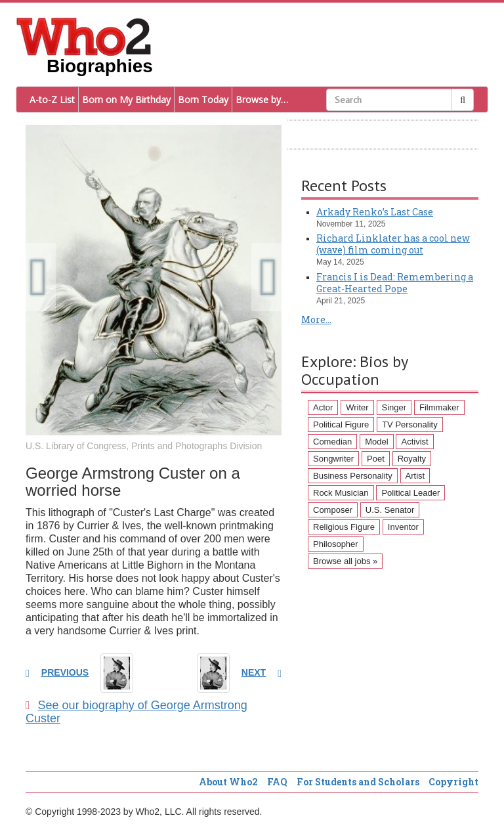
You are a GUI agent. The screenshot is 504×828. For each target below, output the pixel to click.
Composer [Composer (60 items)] (333, 510)
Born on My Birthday (126, 99)
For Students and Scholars (358, 782)
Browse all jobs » (345, 561)
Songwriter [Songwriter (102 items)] (333, 459)
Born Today (203, 99)
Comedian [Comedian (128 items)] (332, 442)
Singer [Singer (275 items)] (394, 407)
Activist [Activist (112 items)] (414, 442)
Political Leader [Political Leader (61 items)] (410, 493)
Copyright (453, 782)
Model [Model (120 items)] (376, 442)
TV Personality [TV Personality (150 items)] (410, 425)
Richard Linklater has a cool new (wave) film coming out (393, 244)
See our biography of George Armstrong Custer (136, 712)
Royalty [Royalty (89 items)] (412, 459)
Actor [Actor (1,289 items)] (323, 407)
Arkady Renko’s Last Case (375, 212)
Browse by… (262, 99)
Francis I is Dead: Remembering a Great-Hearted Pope (395, 283)
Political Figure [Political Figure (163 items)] (341, 425)
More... (316, 319)
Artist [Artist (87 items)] (415, 476)
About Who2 (228, 782)
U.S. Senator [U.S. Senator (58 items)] (390, 510)
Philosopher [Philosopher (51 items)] (336, 544)
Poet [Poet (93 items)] (376, 459)
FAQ (277, 782)
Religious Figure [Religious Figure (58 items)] (344, 527)
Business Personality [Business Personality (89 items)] (353, 476)
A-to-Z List (52, 99)
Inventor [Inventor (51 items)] (403, 527)
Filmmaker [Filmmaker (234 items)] (439, 407)
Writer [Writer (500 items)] (357, 407)
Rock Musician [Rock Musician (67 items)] (341, 493)
